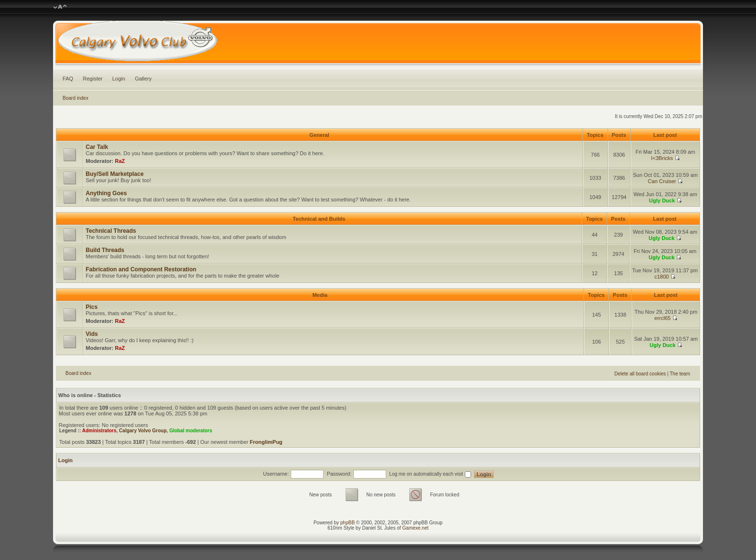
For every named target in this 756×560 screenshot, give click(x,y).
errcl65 (662, 318)
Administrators (99, 431)
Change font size (60, 7)
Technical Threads (111, 231)
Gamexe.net (415, 528)
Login (119, 79)
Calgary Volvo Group (143, 431)
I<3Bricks (662, 158)
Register (93, 79)
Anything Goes (106, 193)
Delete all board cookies (640, 374)
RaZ (120, 161)
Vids (92, 334)
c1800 (661, 277)
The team (680, 374)
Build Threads (105, 250)
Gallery (143, 79)
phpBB (348, 523)
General (319, 135)
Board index (75, 98)
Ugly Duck (662, 200)
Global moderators (191, 431)
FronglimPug (266, 442)
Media (320, 295)
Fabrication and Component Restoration (141, 269)
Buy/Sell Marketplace (115, 174)
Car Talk (97, 147)
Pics (92, 307)
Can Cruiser (662, 181)
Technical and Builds (319, 219)
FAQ (68, 79)
